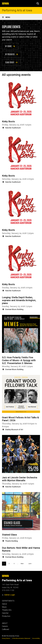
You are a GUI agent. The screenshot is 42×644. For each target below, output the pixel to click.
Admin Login (10, 595)
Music (4, 607)
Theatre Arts (7, 610)
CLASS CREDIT (11, 62)
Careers (5, 626)
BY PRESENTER (12, 54)
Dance (4, 604)
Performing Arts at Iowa (17, 10)
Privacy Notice (6, 638)
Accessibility (36, 638)
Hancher (5, 613)
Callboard (5, 629)
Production (6, 616)
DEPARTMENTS (8, 601)
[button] (38, 3)
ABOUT (5, 623)
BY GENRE (10, 46)
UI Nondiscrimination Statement (21, 638)
